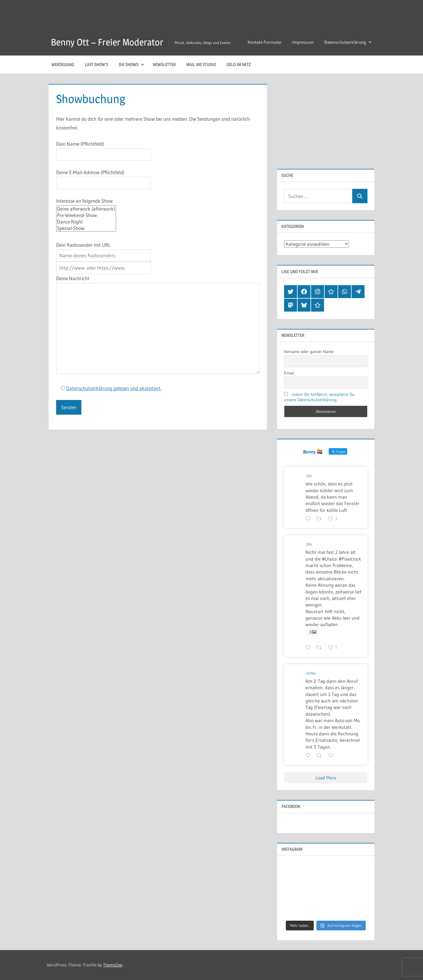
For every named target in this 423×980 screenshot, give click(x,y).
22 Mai (311, 673)
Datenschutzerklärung (348, 42)
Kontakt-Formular (265, 42)
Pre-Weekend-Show (86, 215)
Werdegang (63, 64)
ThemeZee (113, 965)
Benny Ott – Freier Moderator (107, 42)
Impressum (303, 42)
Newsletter (164, 64)
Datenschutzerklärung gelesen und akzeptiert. (114, 388)
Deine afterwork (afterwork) (86, 209)
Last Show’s (96, 64)
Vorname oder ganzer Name (309, 352)
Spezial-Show (86, 228)
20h (309, 476)
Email (289, 373)
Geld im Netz (239, 64)
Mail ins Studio (201, 64)
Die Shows (132, 64)
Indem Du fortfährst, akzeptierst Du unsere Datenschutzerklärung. (319, 397)
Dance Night (86, 222)
